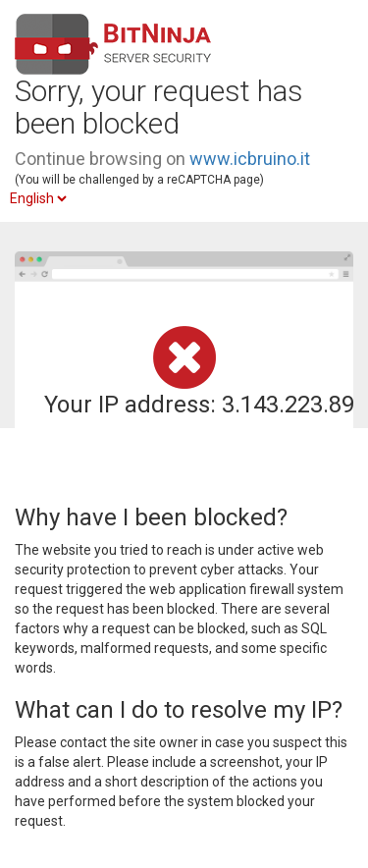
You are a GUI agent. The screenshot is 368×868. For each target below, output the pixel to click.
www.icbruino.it (250, 159)
